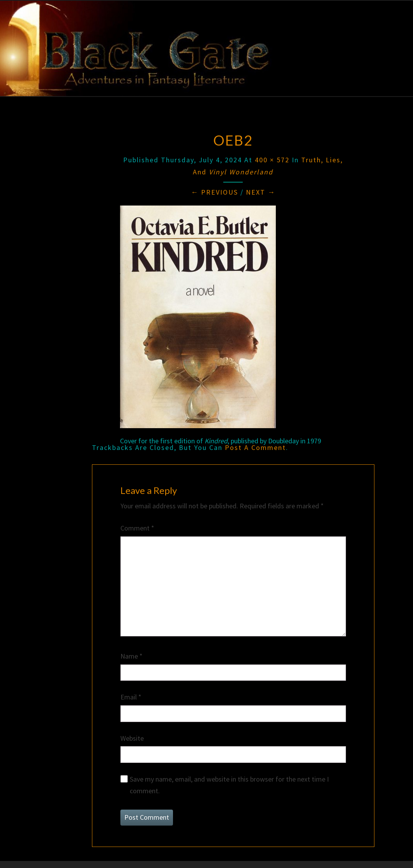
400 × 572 (272, 160)
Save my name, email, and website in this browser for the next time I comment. (229, 785)
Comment (137, 528)
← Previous (214, 192)
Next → (261, 192)
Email (131, 697)
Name (131, 656)
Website (132, 738)
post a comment (255, 447)
